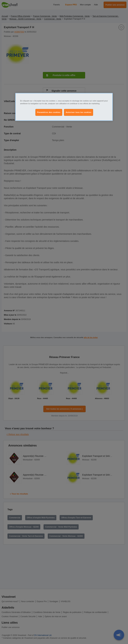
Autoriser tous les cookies (79, 112)
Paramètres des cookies (49, 112)
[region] (64, 107)
